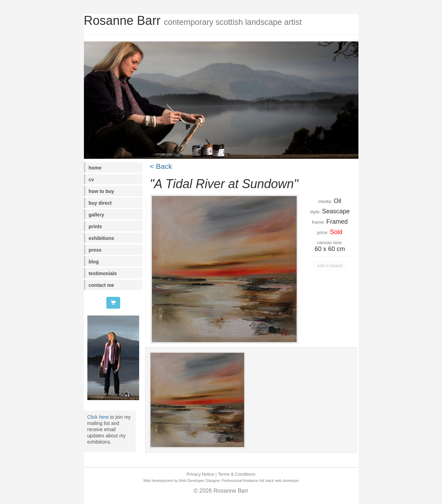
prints (95, 226)
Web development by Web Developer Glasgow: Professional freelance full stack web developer (221, 481)
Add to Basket (330, 266)
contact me (102, 285)
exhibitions (102, 238)
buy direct (100, 203)
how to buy (102, 191)
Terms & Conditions (237, 474)
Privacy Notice (200, 474)
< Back (161, 166)
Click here (98, 417)
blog (94, 262)
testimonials (103, 273)
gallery (97, 215)
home (95, 168)
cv (92, 180)
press (95, 250)
